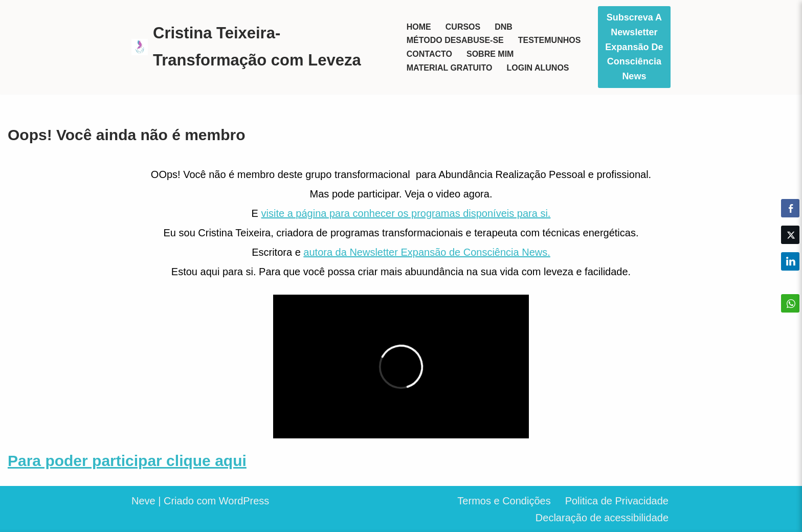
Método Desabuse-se (455, 40)
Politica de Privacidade (617, 501)
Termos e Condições (504, 501)
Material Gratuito (450, 68)
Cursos (463, 27)
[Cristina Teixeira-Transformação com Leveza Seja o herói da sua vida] (260, 47)
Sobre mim (490, 54)
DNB (504, 27)
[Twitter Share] (790, 235)
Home (419, 27)
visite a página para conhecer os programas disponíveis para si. (406, 213)
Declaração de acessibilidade (602, 518)
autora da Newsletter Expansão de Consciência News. (427, 252)
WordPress (244, 501)
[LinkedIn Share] (790, 261)
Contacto (429, 54)
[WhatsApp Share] (790, 303)
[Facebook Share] (790, 208)
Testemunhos (550, 40)
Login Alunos (538, 68)
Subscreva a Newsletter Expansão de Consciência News (634, 47)
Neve (143, 501)
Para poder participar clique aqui (127, 461)
